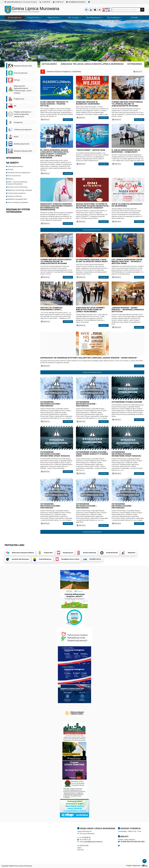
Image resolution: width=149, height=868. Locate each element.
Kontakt (134, 18)
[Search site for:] (126, 10)
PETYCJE (10, 170)
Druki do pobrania (14, 176)
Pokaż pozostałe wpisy (92, 230)
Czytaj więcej (68, 120)
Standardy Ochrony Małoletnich (19, 173)
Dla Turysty (75, 18)
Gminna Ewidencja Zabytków (18, 202)
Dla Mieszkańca (95, 18)
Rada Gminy (55, 18)
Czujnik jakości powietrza (17, 193)
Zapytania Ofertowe (15, 196)
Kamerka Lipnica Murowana (18, 187)
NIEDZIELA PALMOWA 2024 (17, 199)
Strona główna (15, 18)
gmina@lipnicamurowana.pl (77, 2)
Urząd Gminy (35, 18)
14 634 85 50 (46, 2)
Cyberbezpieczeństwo (15, 166)
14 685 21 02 (59, 2)
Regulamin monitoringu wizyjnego (20, 190)
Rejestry (11, 179)
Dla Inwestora (114, 18)
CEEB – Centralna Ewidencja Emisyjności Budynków (17, 183)
